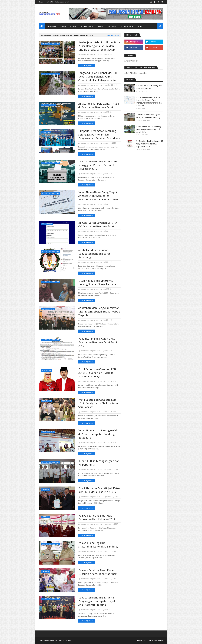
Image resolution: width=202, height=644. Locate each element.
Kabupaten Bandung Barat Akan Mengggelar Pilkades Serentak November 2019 (97, 165)
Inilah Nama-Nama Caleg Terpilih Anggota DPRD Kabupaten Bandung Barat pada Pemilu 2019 (98, 196)
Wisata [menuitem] (73, 26)
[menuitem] (42, 26)
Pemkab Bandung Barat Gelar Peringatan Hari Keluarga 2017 (97, 517)
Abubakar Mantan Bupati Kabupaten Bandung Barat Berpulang (94, 254)
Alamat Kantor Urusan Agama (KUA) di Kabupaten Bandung (148, 116)
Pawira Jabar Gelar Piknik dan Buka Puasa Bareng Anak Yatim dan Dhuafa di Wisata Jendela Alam (99, 46)
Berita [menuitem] (63, 26)
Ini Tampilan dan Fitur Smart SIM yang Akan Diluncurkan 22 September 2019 (150, 144)
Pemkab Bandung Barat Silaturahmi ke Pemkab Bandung (98, 545)
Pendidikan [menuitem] (52, 26)
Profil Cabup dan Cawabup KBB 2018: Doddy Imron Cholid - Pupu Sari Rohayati (98, 403)
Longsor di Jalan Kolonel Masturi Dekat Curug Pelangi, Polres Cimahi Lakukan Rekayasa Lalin (98, 77)
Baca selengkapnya (86, 66)
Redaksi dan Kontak (62, 2)
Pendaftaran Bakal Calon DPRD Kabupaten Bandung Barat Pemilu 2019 (99, 342)
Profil (145, 640)
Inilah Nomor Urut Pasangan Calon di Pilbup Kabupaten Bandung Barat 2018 (99, 434)
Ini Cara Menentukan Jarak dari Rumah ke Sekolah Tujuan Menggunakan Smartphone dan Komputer (149, 102)
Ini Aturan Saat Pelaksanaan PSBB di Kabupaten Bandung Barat (99, 105)
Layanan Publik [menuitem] (87, 26)
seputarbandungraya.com (91, 54)
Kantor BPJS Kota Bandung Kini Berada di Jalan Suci (149, 87)
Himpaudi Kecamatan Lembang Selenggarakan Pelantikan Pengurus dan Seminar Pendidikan (99, 135)
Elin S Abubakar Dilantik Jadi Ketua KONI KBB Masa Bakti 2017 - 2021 (99, 490)
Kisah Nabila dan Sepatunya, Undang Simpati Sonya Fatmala (97, 282)
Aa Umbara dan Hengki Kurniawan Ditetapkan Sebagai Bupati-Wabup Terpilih (99, 312)
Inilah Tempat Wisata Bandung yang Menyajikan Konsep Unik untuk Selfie (149, 129)
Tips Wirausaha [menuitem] (126, 26)
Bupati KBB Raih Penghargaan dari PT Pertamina (99, 463)
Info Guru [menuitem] (111, 26)
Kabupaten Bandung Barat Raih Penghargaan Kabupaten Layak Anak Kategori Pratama (97, 601)
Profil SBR (49, 2)
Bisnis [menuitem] (100, 26)
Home (41, 2)
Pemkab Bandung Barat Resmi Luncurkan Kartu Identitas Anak (97, 572)
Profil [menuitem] (140, 26)
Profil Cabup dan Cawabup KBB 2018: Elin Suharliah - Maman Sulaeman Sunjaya (97, 373)
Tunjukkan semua (113, 35)
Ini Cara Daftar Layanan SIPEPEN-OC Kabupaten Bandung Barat (98, 225)
